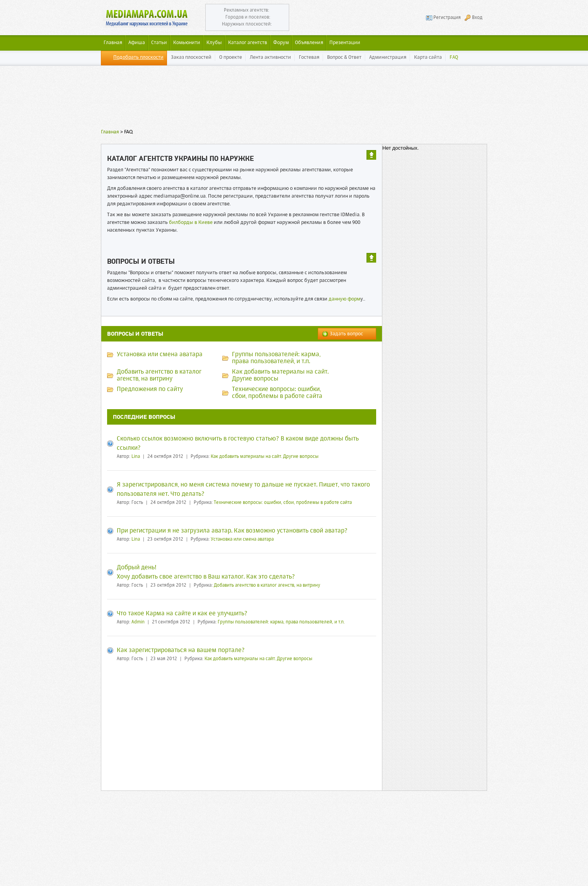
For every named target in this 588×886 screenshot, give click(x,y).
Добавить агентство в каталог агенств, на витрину (267, 586)
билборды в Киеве (191, 223)
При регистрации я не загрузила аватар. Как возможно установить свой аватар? (232, 531)
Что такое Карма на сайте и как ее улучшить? (182, 614)
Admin (138, 622)
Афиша (137, 43)
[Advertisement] (294, 99)
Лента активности (270, 57)
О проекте (231, 57)
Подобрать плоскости (138, 57)
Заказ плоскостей (191, 57)
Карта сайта (428, 57)
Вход (477, 18)
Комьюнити (187, 43)
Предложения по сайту (150, 389)
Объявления (309, 43)
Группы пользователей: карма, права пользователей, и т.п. (281, 622)
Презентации (345, 43)
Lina (136, 457)
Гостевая (309, 57)
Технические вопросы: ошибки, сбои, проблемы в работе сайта (283, 503)
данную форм (344, 299)
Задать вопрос (346, 334)
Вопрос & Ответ (344, 57)
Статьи (159, 43)
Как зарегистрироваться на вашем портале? (181, 650)
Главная (110, 132)
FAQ (454, 57)
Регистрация (447, 18)
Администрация (388, 57)
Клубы (214, 43)
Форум (281, 43)
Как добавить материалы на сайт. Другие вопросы (265, 457)
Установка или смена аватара (160, 355)
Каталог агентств (248, 43)
